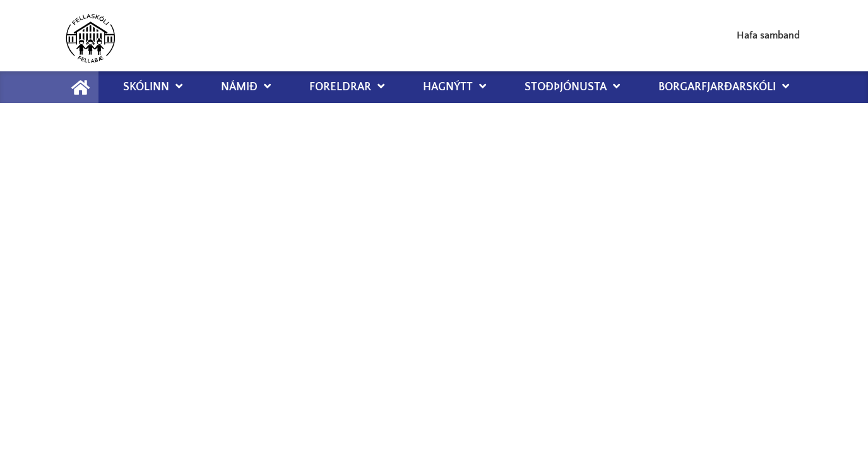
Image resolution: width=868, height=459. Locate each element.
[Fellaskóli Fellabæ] (90, 36)
